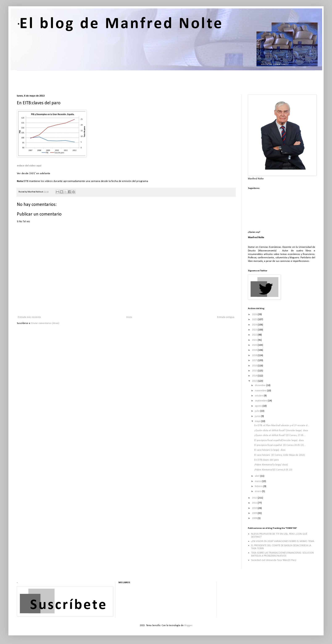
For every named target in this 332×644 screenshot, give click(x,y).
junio (258, 416)
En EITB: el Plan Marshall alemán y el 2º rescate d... (282, 426)
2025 (255, 320)
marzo (258, 481)
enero (258, 491)
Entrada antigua (226, 317)
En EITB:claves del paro (266, 460)
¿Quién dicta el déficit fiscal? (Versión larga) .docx (281, 431)
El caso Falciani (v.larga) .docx (270, 450)
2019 (255, 350)
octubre (259, 396)
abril (258, 476)
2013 (255, 381)
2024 (255, 325)
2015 (255, 371)
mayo (258, 421)
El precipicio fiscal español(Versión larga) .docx (279, 440)
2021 (255, 340)
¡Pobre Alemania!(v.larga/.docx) (271, 465)
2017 (255, 361)
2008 (255, 518)
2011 (255, 503)
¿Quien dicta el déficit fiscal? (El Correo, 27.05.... (280, 435)
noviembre (261, 391)
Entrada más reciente (29, 317)
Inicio (129, 317)
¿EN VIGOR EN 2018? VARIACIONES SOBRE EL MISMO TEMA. (283, 541)
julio (258, 411)
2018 (255, 355)
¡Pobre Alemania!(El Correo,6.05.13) (273, 470)
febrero (259, 486)
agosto (259, 406)
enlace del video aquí (29, 166)
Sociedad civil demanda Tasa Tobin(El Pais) (274, 560)
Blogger (188, 626)
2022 (255, 335)
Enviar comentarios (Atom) (45, 323)
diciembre (261, 385)
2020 (255, 345)
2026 (255, 315)
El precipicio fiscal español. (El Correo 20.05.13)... (280, 445)
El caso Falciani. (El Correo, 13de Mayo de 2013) (280, 455)
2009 (255, 513)
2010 (255, 508)
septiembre (261, 401)
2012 (255, 498)
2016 (255, 366)
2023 (255, 330)
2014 (255, 376)
